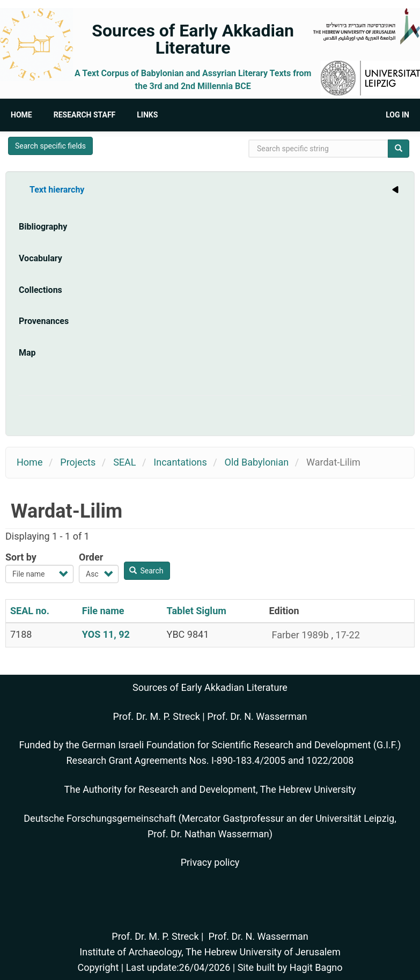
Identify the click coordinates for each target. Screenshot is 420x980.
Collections (40, 290)
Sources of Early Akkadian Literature (193, 39)
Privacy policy (210, 862)
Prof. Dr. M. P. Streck (157, 716)
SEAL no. (30, 611)
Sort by (21, 557)
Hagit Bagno (316, 967)
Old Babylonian (257, 462)
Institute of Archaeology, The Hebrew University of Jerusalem (210, 952)
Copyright (98, 967)
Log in (397, 115)
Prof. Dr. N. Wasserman (257, 716)
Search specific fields (50, 146)
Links (147, 115)
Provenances (44, 321)
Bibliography (43, 227)
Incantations (180, 462)
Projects (78, 462)
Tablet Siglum (197, 611)
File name (103, 611)
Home (21, 115)
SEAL (124, 462)
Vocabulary (40, 258)
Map (27, 353)
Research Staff (85, 115)
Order (91, 557)
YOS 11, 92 (106, 634)
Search (146, 571)
